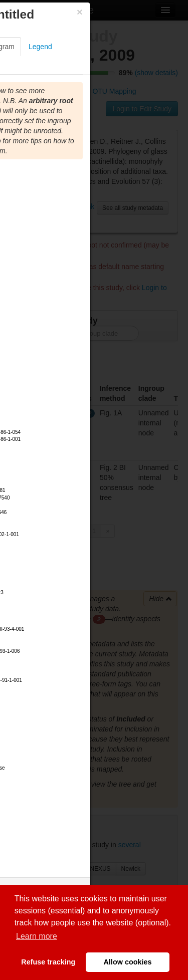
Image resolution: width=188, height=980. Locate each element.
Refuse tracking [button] (48, 962)
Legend (40, 47)
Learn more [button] (37, 936)
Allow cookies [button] (128, 962)
